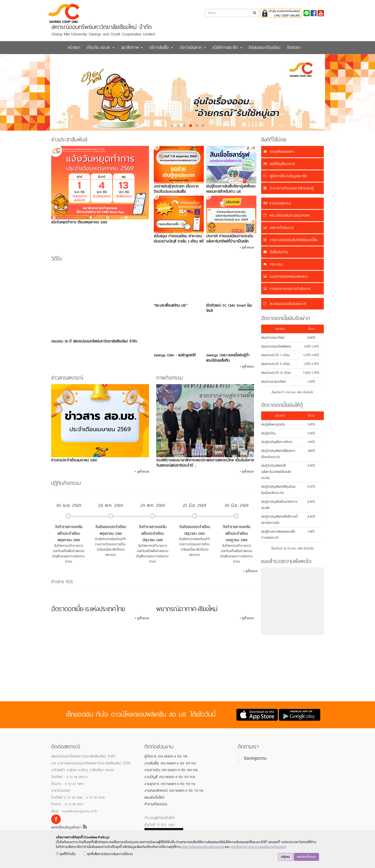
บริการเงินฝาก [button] (193, 47)
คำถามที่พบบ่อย (156, 804)
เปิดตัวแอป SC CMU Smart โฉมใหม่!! (229, 308)
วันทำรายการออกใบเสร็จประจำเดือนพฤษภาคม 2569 (69, 534)
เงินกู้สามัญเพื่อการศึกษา (277, 442)
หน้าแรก (74, 47)
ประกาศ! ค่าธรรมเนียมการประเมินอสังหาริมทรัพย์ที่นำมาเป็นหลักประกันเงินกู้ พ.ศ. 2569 (230, 241)
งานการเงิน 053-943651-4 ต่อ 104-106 (171, 770)
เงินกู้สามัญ (268, 433)
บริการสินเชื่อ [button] (161, 47)
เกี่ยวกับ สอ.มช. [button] (101, 47)
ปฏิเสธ (285, 857)
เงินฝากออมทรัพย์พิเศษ (276, 346)
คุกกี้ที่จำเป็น (66, 854)
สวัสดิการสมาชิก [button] (227, 47)
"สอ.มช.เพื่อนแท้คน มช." (171, 305)
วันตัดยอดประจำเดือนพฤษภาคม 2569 (111, 530)
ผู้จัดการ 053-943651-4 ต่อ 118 (166, 756)
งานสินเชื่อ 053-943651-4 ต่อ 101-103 (170, 763)
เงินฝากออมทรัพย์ (273, 338)
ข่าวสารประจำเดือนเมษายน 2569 (74, 460)
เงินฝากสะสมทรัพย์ (273, 382)
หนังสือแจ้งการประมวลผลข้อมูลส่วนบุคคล (258, 847)
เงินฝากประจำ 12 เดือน (276, 373)
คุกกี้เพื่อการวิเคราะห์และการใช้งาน (108, 854)
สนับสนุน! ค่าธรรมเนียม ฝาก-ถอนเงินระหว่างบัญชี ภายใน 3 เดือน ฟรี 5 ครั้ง (179, 241)
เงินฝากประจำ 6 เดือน (276, 364)
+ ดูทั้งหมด (247, 247)
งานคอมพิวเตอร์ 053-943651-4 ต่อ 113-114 (174, 791)
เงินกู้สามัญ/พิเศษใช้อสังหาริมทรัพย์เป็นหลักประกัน (276, 472)
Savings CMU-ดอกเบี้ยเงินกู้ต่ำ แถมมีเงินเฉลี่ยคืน (228, 358)
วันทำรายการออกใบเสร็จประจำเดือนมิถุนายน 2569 (153, 534)
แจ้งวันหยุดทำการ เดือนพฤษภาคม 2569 (79, 222)
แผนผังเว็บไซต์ (154, 797)
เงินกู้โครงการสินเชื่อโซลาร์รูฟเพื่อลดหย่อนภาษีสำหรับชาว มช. (231, 189)
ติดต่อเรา (294, 47)
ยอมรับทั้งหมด (306, 857)
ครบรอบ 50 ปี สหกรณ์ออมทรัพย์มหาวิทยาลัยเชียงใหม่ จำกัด (94, 341)
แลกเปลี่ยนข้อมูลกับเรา (69, 827)
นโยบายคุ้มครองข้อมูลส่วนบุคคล (203, 847)
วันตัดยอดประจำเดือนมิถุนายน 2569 (195, 530)
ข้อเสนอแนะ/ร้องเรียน (265, 47)
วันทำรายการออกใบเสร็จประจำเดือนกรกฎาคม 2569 (237, 534)
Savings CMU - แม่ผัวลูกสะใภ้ (175, 355)
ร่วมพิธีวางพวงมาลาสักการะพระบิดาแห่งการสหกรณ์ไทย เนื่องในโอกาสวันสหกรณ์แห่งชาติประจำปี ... (205, 463)
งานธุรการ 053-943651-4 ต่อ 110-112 (170, 784)
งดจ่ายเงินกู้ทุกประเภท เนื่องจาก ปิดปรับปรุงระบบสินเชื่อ (176, 189)
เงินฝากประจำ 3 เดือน (275, 355)
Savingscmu (255, 758)
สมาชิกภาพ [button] (132, 47)
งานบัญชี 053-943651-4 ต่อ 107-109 (170, 777)
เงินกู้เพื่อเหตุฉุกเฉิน (273, 424)
